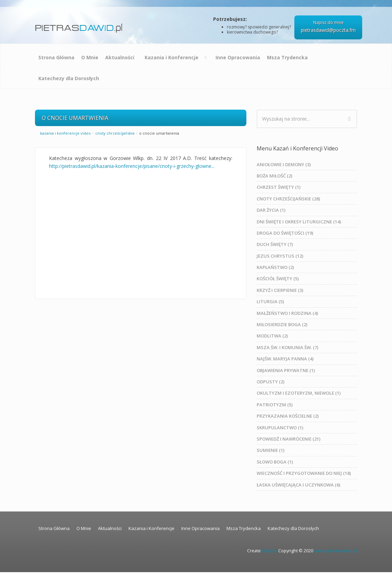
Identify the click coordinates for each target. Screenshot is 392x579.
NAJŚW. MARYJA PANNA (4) (285, 359)
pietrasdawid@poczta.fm (328, 30)
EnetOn (269, 551)
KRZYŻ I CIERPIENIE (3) (280, 290)
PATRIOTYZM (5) (275, 405)
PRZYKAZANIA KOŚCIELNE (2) (288, 416)
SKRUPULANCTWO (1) (280, 428)
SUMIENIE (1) (271, 450)
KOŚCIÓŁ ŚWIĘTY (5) (278, 279)
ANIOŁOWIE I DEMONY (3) (284, 164)
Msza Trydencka (287, 57)
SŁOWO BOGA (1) (275, 462)
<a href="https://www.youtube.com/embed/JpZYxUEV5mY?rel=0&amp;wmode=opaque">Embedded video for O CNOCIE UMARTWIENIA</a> (141, 230)
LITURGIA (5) (270, 301)
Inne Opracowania (238, 57)
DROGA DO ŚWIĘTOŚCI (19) (285, 233)
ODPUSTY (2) (271, 382)
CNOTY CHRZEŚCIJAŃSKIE (115, 133)
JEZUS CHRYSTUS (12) (280, 256)
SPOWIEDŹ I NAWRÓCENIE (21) (289, 439)
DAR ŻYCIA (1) (271, 210)
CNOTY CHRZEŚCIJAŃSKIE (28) (288, 199)
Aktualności (120, 57)
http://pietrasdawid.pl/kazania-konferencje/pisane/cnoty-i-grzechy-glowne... (132, 166)
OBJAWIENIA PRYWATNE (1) (286, 370)
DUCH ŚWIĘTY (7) (275, 244)
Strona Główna (56, 57)
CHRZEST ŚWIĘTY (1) (279, 187)
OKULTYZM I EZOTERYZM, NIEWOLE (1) (299, 393)
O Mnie (90, 57)
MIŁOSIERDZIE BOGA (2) (282, 324)
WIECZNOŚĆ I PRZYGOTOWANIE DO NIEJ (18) (304, 473)
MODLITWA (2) (272, 336)
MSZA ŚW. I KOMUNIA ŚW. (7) (287, 347)
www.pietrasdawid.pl (336, 551)
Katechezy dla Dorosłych (69, 78)
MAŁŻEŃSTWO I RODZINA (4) (287, 313)
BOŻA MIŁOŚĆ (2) (274, 176)
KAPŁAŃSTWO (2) (275, 267)
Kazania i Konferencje (171, 57)
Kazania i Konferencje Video (65, 133)
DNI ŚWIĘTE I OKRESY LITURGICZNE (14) (299, 222)
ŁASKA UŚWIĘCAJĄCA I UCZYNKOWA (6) (298, 485)
